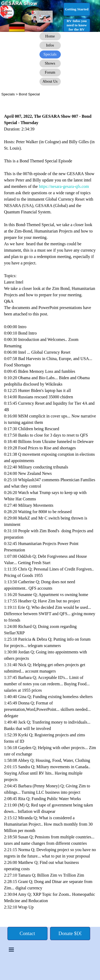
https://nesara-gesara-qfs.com (64, 186)
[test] (77, 9)
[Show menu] (11, 949)
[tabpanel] (50, 94)
